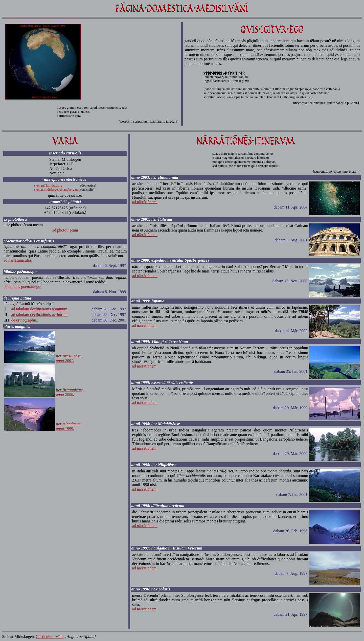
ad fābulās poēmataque (22, 287)
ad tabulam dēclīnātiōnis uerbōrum (40, 315)
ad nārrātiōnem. (145, 202)
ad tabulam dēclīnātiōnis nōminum (39, 309)
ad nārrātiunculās (17, 260)
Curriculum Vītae (50, 637)
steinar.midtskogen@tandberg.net (57, 189)
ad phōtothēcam (65, 230)
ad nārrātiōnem (144, 568)
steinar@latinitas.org (48, 185)
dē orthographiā (24, 320)
